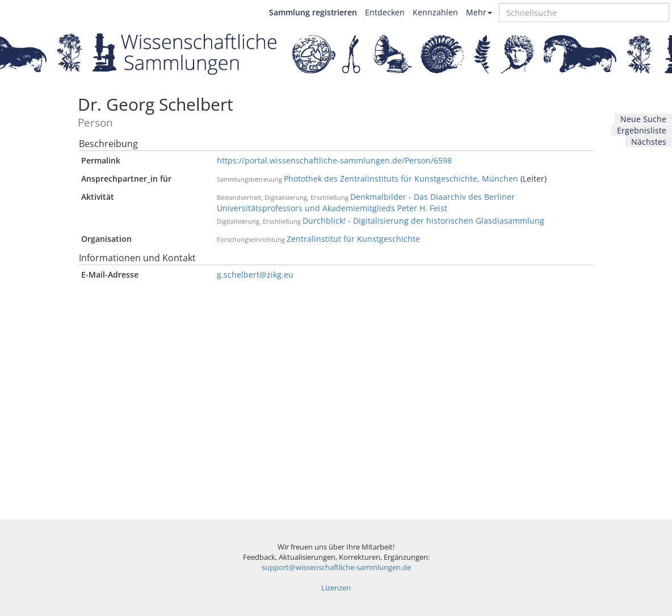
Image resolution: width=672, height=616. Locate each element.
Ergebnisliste (642, 130)
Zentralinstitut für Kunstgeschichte (353, 239)
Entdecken (385, 12)
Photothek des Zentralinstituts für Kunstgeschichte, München (401, 179)
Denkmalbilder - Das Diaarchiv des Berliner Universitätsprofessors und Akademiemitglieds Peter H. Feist (366, 202)
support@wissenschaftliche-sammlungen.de (336, 567)
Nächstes (649, 142)
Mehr (479, 12)
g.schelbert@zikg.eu (255, 275)
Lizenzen (336, 588)
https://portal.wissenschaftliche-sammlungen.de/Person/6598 (334, 160)
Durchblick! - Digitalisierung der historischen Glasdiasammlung (423, 221)
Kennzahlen (435, 12)
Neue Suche (643, 119)
